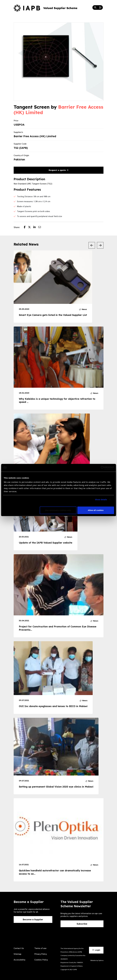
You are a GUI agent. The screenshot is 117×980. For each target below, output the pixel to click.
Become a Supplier (33, 919)
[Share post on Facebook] (26, 227)
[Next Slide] (100, 245)
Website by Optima (97, 960)
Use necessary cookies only (58, 510)
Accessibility (19, 960)
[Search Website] (95, 8)
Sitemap (18, 954)
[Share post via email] (41, 227)
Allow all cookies (96, 510)
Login (96, 950)
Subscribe (82, 924)
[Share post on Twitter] (31, 227)
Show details (101, 500)
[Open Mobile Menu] (100, 8)
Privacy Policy (41, 954)
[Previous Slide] (92, 245)
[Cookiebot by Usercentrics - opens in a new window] (103, 468)
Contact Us (19, 948)
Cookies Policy (41, 960)
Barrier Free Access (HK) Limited (58, 110)
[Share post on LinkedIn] (36, 227)
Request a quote (58, 170)
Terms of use (40, 948)
